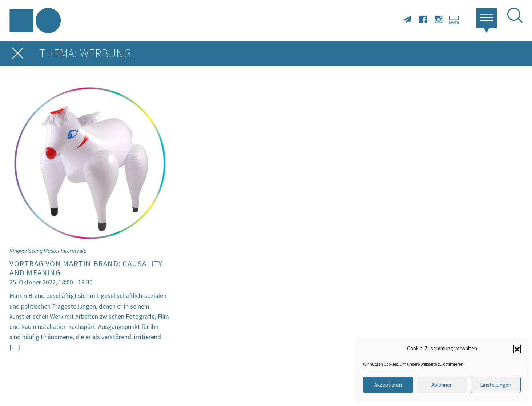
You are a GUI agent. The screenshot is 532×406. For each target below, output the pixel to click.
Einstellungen (496, 385)
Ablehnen (442, 385)
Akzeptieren (388, 385)
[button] (517, 349)
